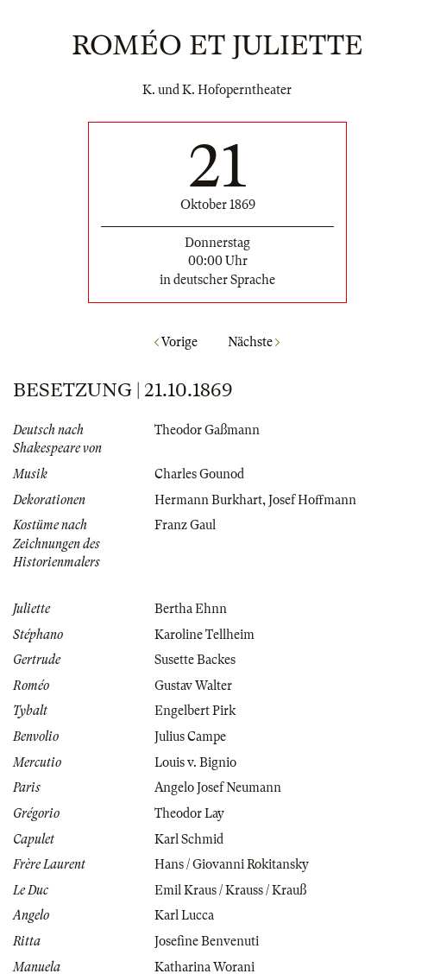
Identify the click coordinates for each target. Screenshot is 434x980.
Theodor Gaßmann (207, 430)
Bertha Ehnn (191, 609)
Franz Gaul (185, 525)
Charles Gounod (199, 474)
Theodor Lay (189, 813)
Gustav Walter (193, 686)
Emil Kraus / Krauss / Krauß (230, 890)
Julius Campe (190, 737)
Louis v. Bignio (195, 762)
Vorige (176, 342)
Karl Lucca (184, 915)
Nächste (254, 342)
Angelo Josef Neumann (218, 787)
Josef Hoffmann (312, 500)
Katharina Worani (204, 967)
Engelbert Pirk (195, 711)
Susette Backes (195, 660)
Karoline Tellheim (204, 635)
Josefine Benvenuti (207, 941)
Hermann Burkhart (208, 500)
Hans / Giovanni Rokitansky (232, 864)
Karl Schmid (189, 839)
